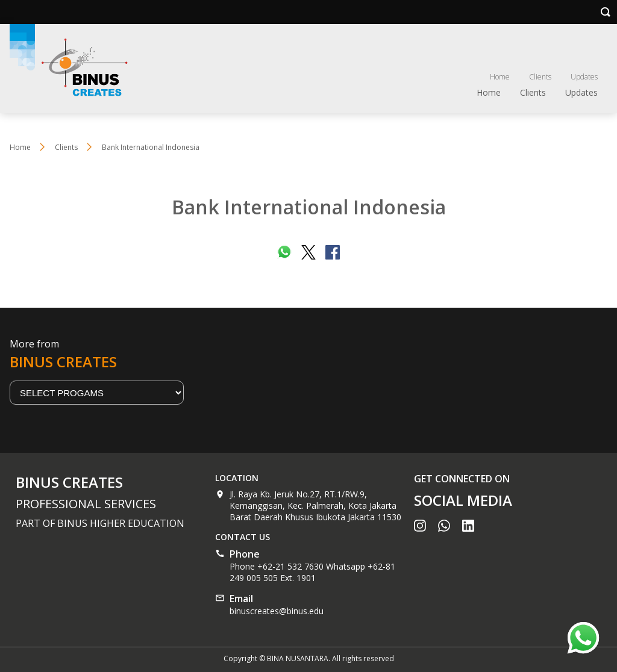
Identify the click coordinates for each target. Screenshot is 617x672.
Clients (540, 77)
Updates (584, 77)
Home (500, 77)
